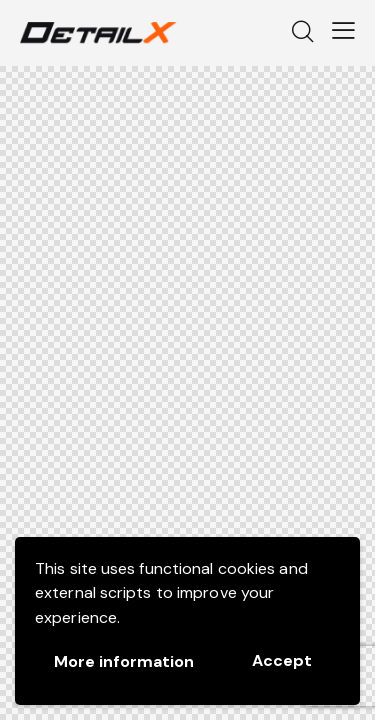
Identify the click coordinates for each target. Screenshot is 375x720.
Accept (282, 660)
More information (124, 661)
